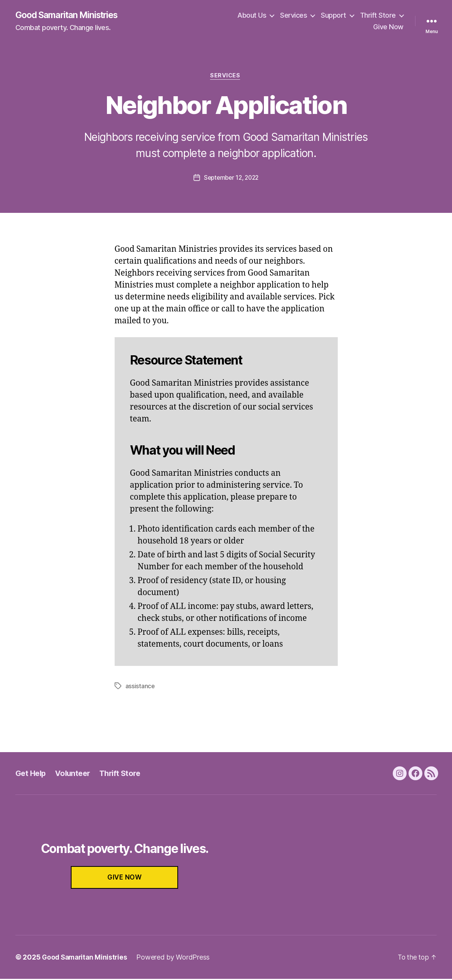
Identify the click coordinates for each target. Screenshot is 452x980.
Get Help (32, 774)
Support (334, 16)
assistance (140, 687)
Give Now (388, 27)
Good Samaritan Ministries (71, 15)
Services (294, 16)
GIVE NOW (125, 878)
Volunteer (76, 774)
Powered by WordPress (176, 958)
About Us (252, 16)
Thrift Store (378, 16)
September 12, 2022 (231, 179)
